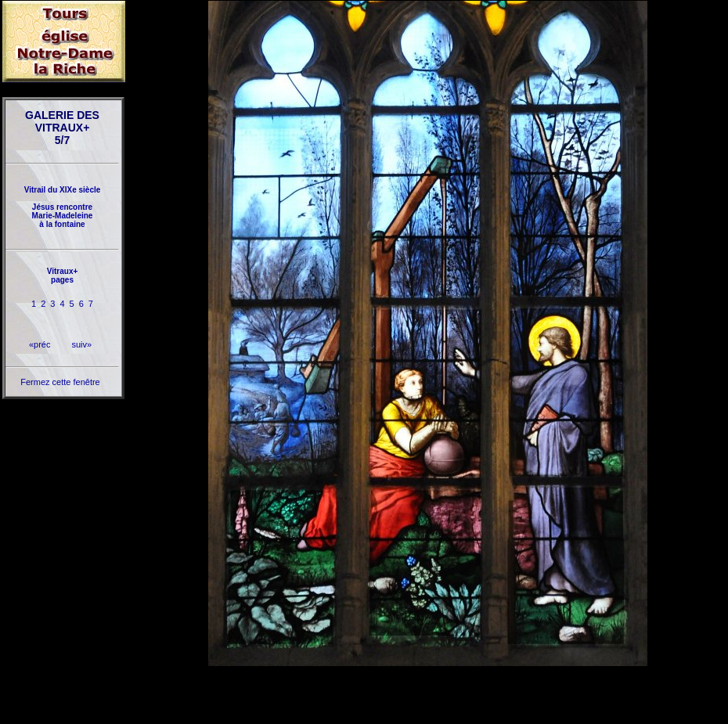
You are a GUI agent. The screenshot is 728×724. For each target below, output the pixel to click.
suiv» (81, 344)
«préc (40, 344)
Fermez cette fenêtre (60, 382)
